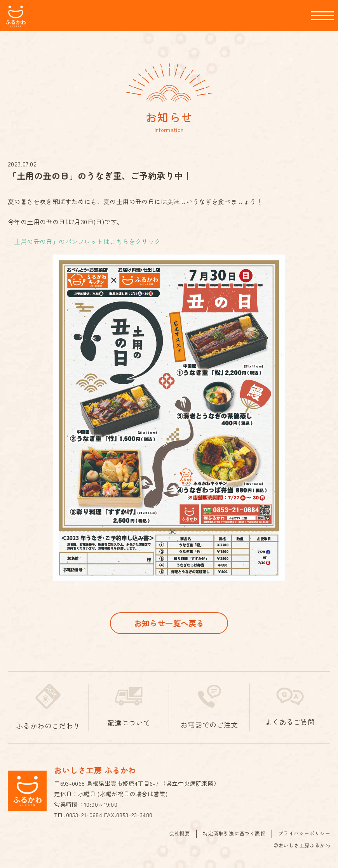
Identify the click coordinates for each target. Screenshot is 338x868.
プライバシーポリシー (304, 833)
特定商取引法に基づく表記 (234, 833)
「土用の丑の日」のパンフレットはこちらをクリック (84, 241)
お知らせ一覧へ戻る (169, 623)
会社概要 (180, 833)
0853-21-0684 (84, 815)
